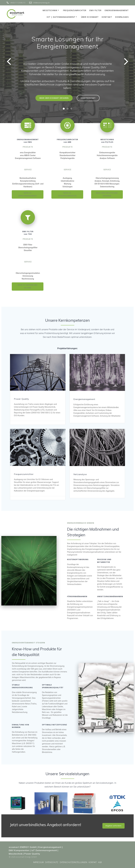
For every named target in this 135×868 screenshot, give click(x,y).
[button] (64, 109)
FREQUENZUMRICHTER (75, 10)
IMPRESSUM (38, 862)
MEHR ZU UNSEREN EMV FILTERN (28, 286)
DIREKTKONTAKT (88, 98)
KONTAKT (107, 17)
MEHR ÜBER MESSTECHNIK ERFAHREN (107, 194)
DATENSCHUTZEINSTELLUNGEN (73, 862)
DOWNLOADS (122, 17)
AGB (100, 862)
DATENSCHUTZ (52, 862)
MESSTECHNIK (50, 10)
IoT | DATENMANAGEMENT (61, 17)
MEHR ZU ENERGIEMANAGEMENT (28, 194)
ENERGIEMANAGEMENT (117, 10)
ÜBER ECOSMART (90, 17)
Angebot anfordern (113, 826)
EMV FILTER (95, 10)
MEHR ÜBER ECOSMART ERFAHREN (54, 98)
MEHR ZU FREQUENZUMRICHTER (67, 194)
